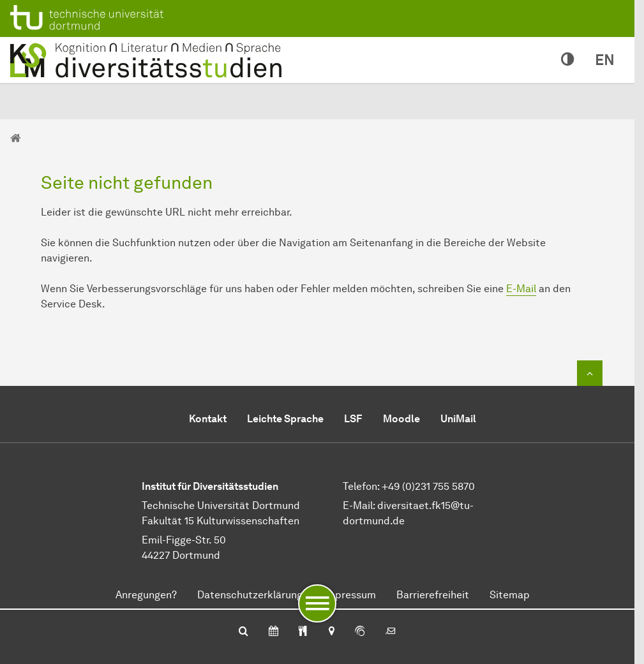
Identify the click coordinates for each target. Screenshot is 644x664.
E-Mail (521, 289)
